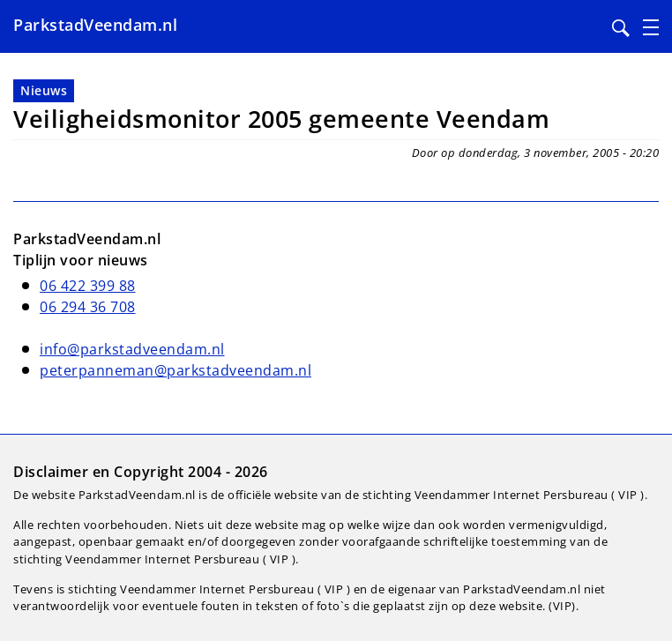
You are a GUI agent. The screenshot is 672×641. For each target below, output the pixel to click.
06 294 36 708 (88, 307)
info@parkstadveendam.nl (132, 349)
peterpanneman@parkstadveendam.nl (175, 370)
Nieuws (44, 90)
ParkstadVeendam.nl (95, 25)
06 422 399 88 (88, 286)
